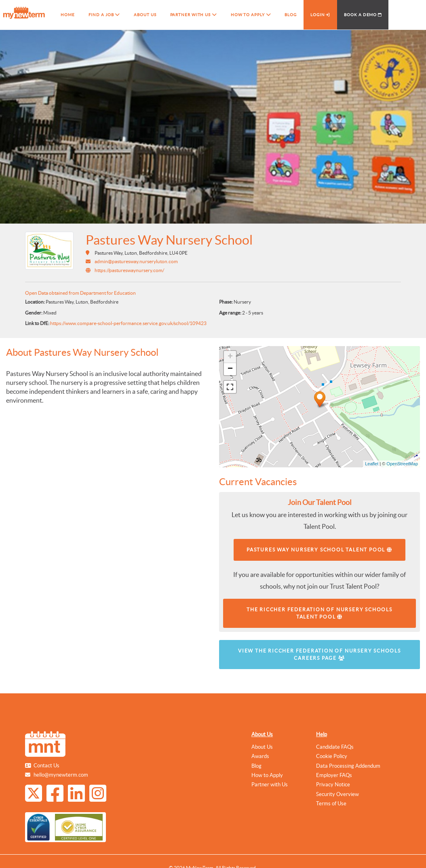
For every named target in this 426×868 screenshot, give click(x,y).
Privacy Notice (333, 785)
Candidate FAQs (335, 747)
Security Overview (337, 794)
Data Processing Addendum (348, 766)
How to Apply (267, 775)
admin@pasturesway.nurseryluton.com (136, 261)
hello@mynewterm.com (61, 775)
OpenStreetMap (402, 464)
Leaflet (372, 464)
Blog (256, 766)
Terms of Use (331, 804)
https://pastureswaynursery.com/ (129, 270)
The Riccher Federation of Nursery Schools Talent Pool (319, 613)
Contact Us (46, 766)
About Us (262, 734)
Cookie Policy (332, 756)
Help (322, 734)
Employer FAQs (334, 775)
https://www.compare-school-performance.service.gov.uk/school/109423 (128, 323)
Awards (260, 756)
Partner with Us (270, 785)
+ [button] (230, 357)
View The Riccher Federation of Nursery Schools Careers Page (319, 654)
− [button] (230, 369)
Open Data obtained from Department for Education (80, 293)
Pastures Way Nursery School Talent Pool (319, 550)
